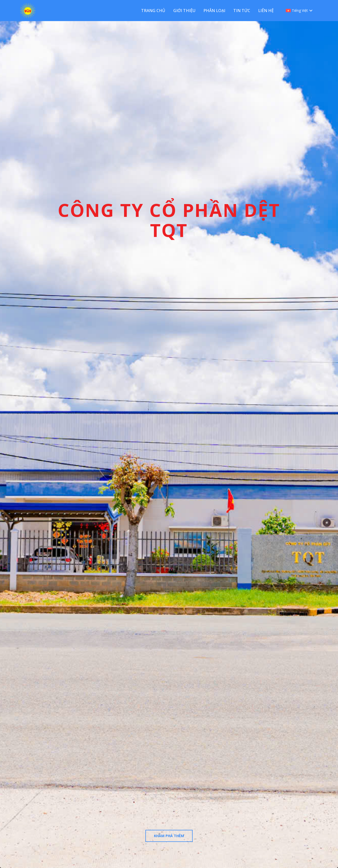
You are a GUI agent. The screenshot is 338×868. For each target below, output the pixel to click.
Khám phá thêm (169, 836)
